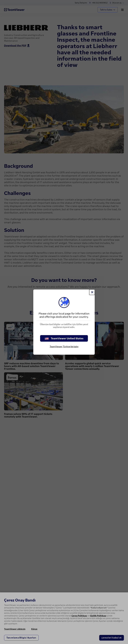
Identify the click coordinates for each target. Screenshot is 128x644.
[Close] (92, 292)
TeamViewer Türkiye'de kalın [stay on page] (64, 347)
